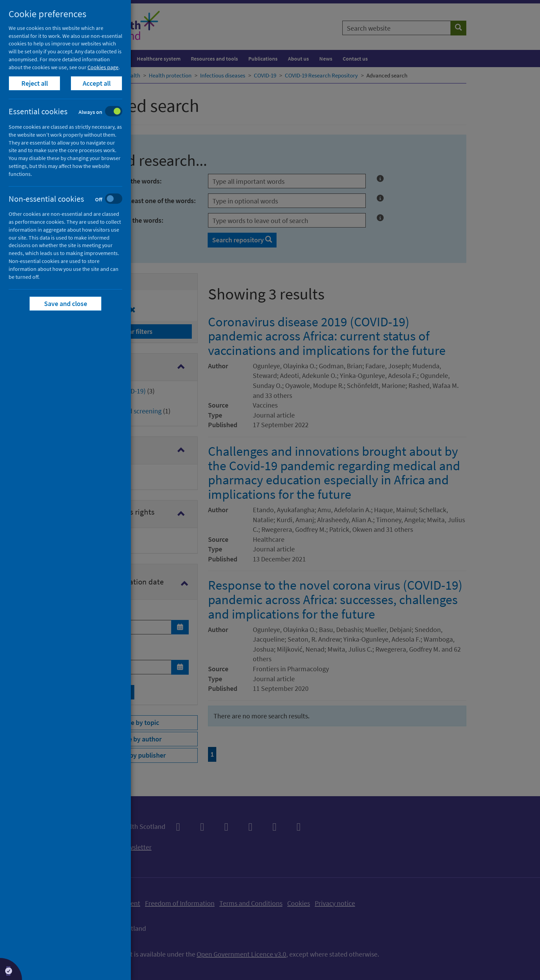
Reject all (35, 83)
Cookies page (103, 67)
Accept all (97, 83)
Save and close (66, 303)
